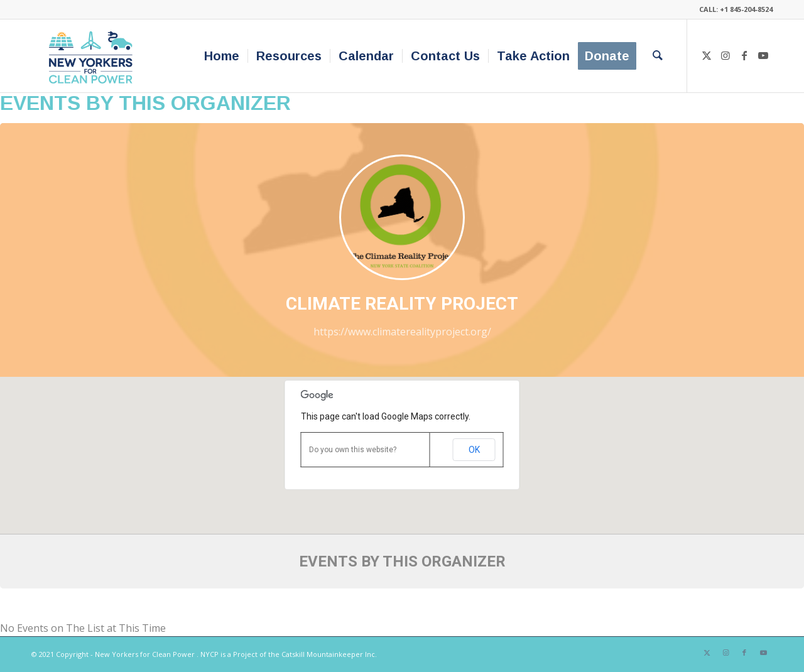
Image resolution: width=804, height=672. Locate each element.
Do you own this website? (353, 450)
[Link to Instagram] (725, 55)
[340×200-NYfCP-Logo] (93, 56)
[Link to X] (707, 55)
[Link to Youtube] (763, 55)
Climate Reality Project (402, 304)
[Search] (658, 56)
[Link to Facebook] (744, 55)
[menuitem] (222, 56)
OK (474, 450)
